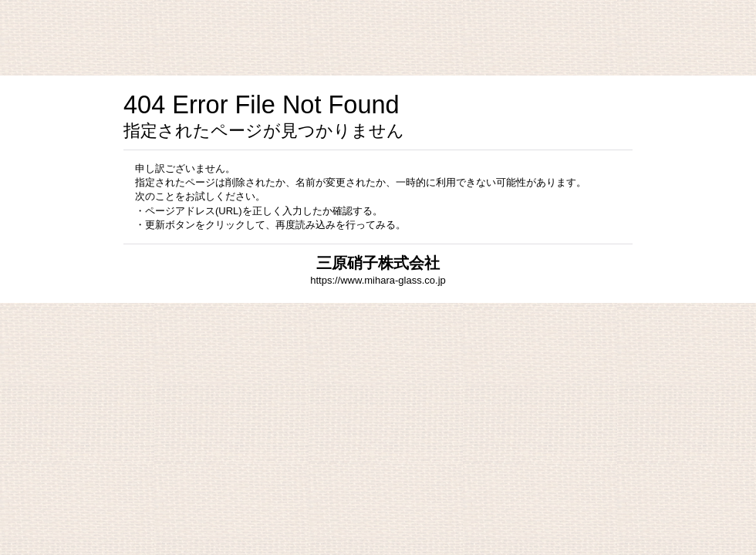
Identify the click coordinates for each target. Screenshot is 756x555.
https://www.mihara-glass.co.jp (378, 280)
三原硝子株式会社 (378, 263)
